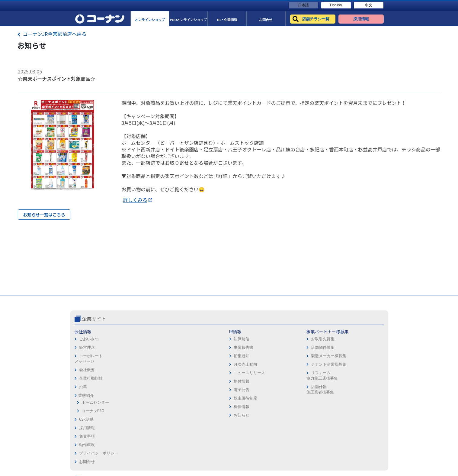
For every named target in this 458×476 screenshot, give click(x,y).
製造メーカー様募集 (198, 356)
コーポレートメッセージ (89, 359)
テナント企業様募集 (198, 364)
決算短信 (138, 339)
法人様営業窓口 (305, 357)
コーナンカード (363, 357)
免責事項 (239, 340)
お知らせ (138, 415)
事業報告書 (140, 347)
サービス (357, 340)
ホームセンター (95, 402)
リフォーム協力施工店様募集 (192, 376)
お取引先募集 (192, 339)
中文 (369, 5)
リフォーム (301, 382)
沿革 (83, 387)
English (336, 5)
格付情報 (138, 381)
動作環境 (239, 349)
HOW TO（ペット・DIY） (313, 374)
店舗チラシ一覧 (305, 332)
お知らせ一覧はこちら (44, 215)
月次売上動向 (142, 364)
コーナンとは (361, 366)
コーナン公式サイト (316, 319)
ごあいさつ (89, 339)
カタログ (357, 349)
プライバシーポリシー (251, 357)
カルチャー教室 (305, 391)
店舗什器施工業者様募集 (190, 389)
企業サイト (94, 319)
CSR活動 (86, 419)
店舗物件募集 (192, 347)
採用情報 (239, 332)
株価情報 (138, 407)
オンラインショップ (309, 340)
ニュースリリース (146, 373)
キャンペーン (361, 332)
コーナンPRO (93, 411)
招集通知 (138, 356)
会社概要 (87, 370)
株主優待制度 (142, 398)
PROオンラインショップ (312, 349)
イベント (299, 366)
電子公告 (138, 390)
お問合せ (239, 366)
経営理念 (87, 347)
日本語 (303, 5)
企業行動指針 (91, 378)
